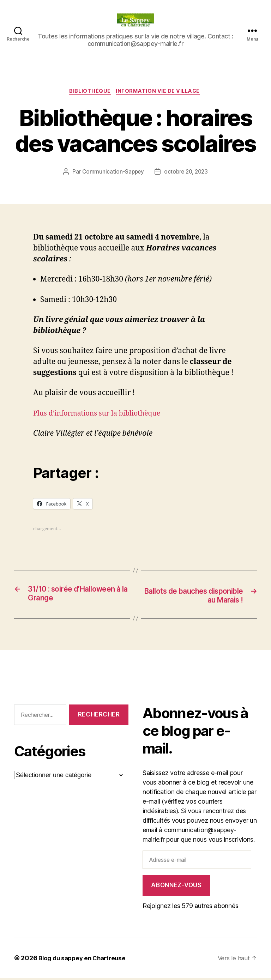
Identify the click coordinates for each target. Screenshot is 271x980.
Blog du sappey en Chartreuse (85, 960)
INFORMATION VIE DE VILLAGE (160, 92)
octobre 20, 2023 (187, 173)
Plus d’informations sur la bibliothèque (102, 414)
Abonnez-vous (176, 887)
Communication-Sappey (112, 173)
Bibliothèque (89, 92)
